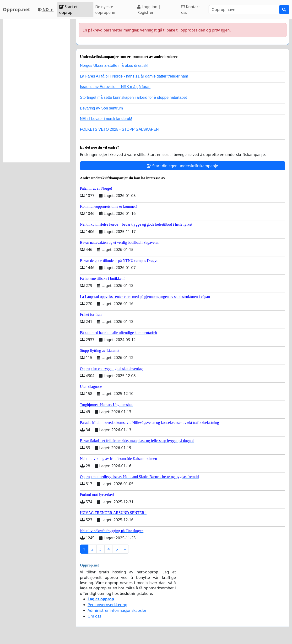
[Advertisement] (37, 91)
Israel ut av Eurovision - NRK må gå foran (115, 87)
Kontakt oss (191, 10)
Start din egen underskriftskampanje (183, 166)
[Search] (244, 10)
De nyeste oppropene (105, 10)
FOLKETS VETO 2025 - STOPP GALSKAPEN (119, 129)
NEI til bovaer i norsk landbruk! (106, 119)
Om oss (95, 616)
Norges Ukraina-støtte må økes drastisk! (114, 65)
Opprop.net (16, 9)
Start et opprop (68, 10)
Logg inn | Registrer (149, 10)
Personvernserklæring (108, 605)
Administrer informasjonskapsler (117, 610)
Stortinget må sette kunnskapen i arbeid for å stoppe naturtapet (133, 97)
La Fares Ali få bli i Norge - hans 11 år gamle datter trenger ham (134, 76)
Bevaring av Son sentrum (102, 108)
